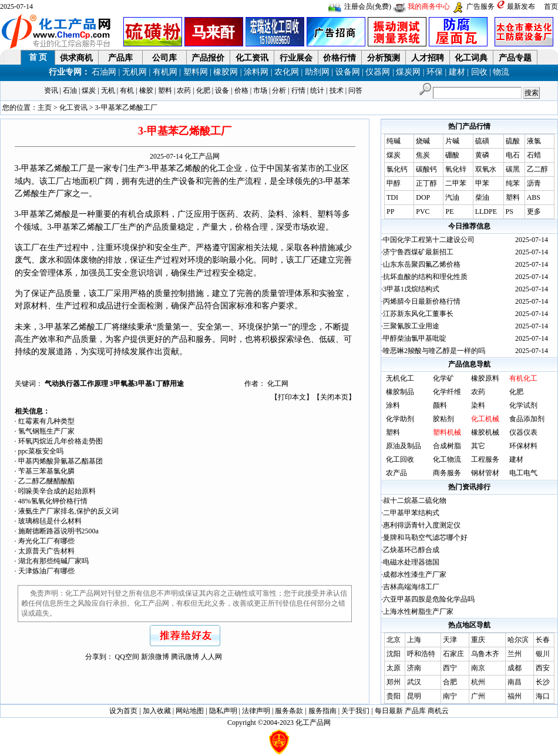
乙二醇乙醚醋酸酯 (46, 481)
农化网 (287, 72)
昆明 (414, 696)
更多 (534, 211)
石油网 (104, 72)
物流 (501, 72)
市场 (260, 90)
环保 (435, 72)
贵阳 (394, 696)
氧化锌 (456, 169)
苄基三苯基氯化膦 (46, 471)
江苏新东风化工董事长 (418, 314)
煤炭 (89, 90)
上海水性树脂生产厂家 (418, 611)
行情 (298, 90)
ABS (534, 197)
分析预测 (384, 58)
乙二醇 (537, 169)
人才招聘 (428, 58)
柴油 (482, 197)
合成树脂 (447, 446)
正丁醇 (426, 183)
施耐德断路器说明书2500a (58, 531)
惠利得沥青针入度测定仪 (422, 525)
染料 (478, 405)
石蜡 (534, 155)
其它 (478, 446)
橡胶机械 (485, 432)
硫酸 (513, 141)
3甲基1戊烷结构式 (411, 289)
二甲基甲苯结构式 (411, 513)
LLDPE (486, 211)
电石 (513, 155)
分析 (279, 90)
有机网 (165, 72)
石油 (70, 90)
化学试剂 (523, 405)
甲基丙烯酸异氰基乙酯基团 (60, 461)
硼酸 (452, 155)
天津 (450, 640)
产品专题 (515, 58)
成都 (515, 668)
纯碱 (394, 141)
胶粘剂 (443, 419)
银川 (543, 654)
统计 (317, 90)
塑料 (165, 90)
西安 (543, 668)
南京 (478, 668)
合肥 (450, 682)
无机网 (135, 72)
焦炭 (423, 155)
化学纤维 (447, 392)
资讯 (51, 90)
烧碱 (423, 141)
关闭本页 (334, 397)
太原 (394, 668)
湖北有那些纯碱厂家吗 (53, 561)
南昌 (515, 682)
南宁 (450, 696)
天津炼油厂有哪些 (46, 571)
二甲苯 (456, 183)
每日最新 (389, 711)
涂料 (393, 405)
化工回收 (400, 459)
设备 (222, 90)
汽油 (452, 197)
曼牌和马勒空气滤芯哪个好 (425, 537)
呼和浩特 (421, 654)
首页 (551, 6)
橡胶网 (226, 72)
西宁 (450, 668)
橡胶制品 (400, 392)
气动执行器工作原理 (77, 384)
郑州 (394, 682)
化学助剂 (400, 419)
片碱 (452, 141)
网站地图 (190, 711)
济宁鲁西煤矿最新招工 (418, 252)
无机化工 (400, 378)
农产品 (396, 473)
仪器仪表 (523, 432)
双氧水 (486, 169)
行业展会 (296, 58)
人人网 (211, 657)
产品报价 (208, 58)
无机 (108, 90)
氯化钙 (397, 169)
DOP (423, 197)
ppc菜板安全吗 (41, 451)
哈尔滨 (518, 640)
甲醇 (394, 183)
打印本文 (292, 397)
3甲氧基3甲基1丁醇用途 (147, 384)
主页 (45, 107)
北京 (394, 640)
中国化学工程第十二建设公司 (429, 240)
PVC (423, 211)
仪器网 (378, 72)
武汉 (414, 682)
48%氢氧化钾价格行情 (53, 501)
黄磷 (482, 155)
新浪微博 (155, 657)
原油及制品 (404, 446)
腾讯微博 (185, 657)
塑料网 (196, 72)
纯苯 (513, 183)
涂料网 (256, 72)
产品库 (120, 58)
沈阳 (394, 654)
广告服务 (480, 6)
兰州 (515, 654)
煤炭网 (408, 72)
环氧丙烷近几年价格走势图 (60, 441)
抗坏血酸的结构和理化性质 (425, 277)
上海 (414, 640)
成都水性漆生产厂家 (415, 574)
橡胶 (146, 90)
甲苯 (482, 183)
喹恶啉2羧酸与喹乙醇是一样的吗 (434, 351)
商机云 (438, 711)
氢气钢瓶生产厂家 (46, 431)
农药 (184, 90)
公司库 (164, 58)
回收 (479, 72)
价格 (241, 90)
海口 (543, 696)
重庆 (478, 640)
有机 (127, 90)
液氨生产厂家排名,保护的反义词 (68, 511)
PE (449, 211)
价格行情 (339, 58)
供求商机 (76, 58)
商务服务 (447, 473)
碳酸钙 (426, 169)
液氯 (534, 141)
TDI (392, 197)
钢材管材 (485, 473)
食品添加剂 (527, 419)
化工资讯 (252, 58)
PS (510, 211)
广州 (478, 696)
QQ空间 (127, 657)
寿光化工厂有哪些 (46, 541)
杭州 (478, 682)
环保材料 (523, 446)
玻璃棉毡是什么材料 (50, 521)
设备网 (348, 72)
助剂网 (317, 72)
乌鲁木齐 (485, 654)
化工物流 (447, 459)
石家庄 (453, 654)
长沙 (543, 682)
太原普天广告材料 (46, 551)
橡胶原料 (485, 378)
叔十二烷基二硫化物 (415, 500)
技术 (337, 90)
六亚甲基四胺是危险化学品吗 (429, 599)
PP (390, 211)
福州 (515, 696)
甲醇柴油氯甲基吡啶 (415, 338)
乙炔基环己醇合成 (411, 550)
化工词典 (471, 58)
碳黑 (513, 169)
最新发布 (521, 6)
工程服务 (485, 459)
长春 (543, 640)
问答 (355, 90)
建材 (457, 72)
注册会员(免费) (368, 6)
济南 (414, 668)
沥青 (534, 183)
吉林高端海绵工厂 (411, 587)
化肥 (203, 90)
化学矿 (443, 378)
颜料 (440, 405)
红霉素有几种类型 (46, 421)
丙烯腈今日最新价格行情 (422, 301)
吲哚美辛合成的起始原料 (57, 491)
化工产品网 (202, 156)
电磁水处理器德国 (411, 562)
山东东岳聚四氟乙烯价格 (422, 264)
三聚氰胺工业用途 (411, 326)
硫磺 (482, 141)
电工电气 (523, 473)
